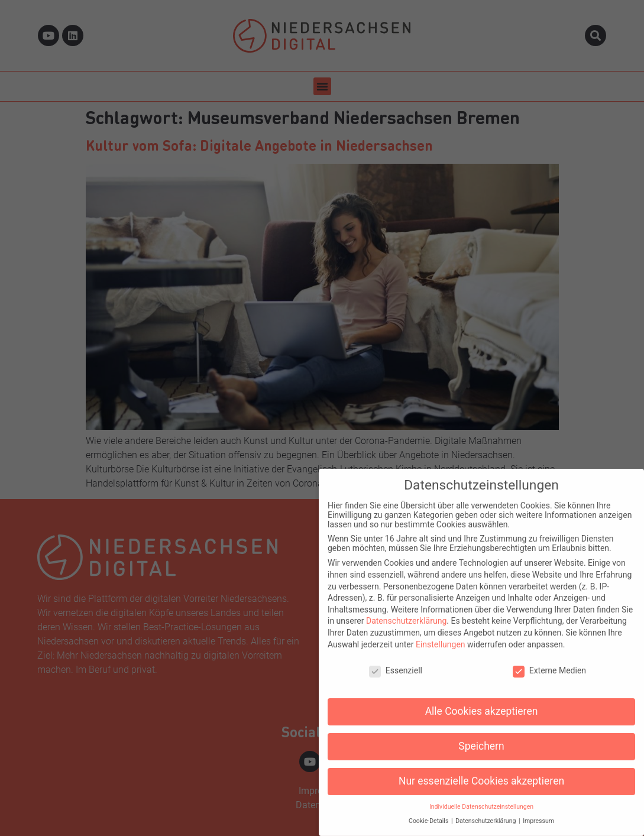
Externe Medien (549, 663)
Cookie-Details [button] (429, 814)
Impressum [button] (538, 814)
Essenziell (396, 663)
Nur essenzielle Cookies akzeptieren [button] (481, 773)
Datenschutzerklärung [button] (486, 814)
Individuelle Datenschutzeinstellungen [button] (481, 799)
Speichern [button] (481, 738)
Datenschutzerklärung (406, 614)
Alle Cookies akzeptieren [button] (482, 704)
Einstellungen (441, 637)
